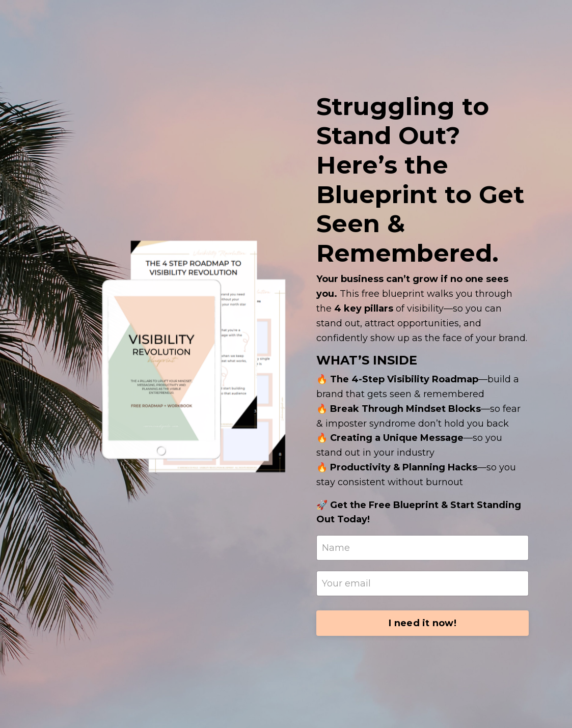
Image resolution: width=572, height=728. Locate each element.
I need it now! (423, 623)
